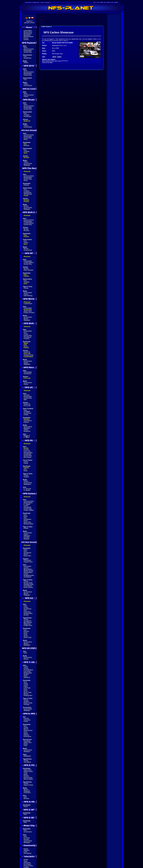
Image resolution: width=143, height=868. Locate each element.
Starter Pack (28, 311)
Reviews (27, 158)
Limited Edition (29, 223)
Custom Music (28, 357)
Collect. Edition (29, 510)
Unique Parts (28, 625)
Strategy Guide (29, 584)
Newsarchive (28, 32)
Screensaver (28, 832)
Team (26, 861)
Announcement (29, 49)
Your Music (27, 762)
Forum (26, 38)
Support (26, 477)
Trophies (27, 115)
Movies (26, 206)
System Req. (28, 52)
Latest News (28, 31)
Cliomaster (56, 45)
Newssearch (28, 34)
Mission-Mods (28, 779)
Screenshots (28, 86)
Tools (26, 634)
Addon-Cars (28, 743)
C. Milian (27, 437)
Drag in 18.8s (28, 703)
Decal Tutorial (28, 587)
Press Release (28, 670)
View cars (63, 45)
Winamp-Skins (29, 524)
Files (25, 144)
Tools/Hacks (28, 421)
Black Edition (28, 569)
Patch (26, 516)
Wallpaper (27, 165)
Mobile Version (29, 571)
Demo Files (27, 522)
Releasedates (28, 453)
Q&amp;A (27, 677)
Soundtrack (28, 58)
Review (26, 229)
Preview (26, 202)
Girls (25, 610)
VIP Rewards (28, 194)
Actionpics (27, 793)
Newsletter (27, 35)
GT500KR (27, 412)
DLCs (26, 153)
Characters (27, 612)
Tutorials (27, 704)
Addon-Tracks (28, 772)
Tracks (26, 243)
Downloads (27, 560)
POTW (26, 860)
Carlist (26, 462)
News (26, 48)
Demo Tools (28, 637)
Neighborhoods (29, 575)
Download (27, 741)
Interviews (27, 720)
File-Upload (28, 853)
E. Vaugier (27, 504)
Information (28, 566)
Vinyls (26, 683)
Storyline (27, 395)
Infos (25, 606)
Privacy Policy (28, 866)
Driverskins (28, 736)
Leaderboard (28, 304)
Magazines (27, 624)
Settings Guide (29, 355)
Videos (26, 63)
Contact (26, 867)
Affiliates (27, 850)
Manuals (27, 145)
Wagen (26, 343)
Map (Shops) (28, 622)
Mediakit (27, 539)
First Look (27, 354)
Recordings (28, 457)
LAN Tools (27, 688)
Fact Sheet (27, 671)
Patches (26, 185)
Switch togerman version (29, 22)
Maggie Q (27, 436)
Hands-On (27, 121)
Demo (26, 139)
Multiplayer (27, 756)
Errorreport (27, 864)
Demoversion (28, 730)
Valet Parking (28, 296)
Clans (26, 676)
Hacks (26, 636)
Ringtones (27, 431)
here (95, 39)
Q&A (25, 400)
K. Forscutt (27, 489)
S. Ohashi (27, 490)
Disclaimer (27, 863)
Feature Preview (29, 313)
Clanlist (26, 40)
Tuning (26, 288)
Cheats (26, 196)
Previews (27, 838)
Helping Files (28, 695)
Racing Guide (28, 583)
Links (26, 852)
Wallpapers (27, 484)
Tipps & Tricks (28, 785)
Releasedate (28, 51)
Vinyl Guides (28, 586)
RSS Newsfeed (29, 37)
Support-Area (28, 562)
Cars (25, 57)
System (26, 568)
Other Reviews (29, 270)
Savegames (28, 519)
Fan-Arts (27, 537)
